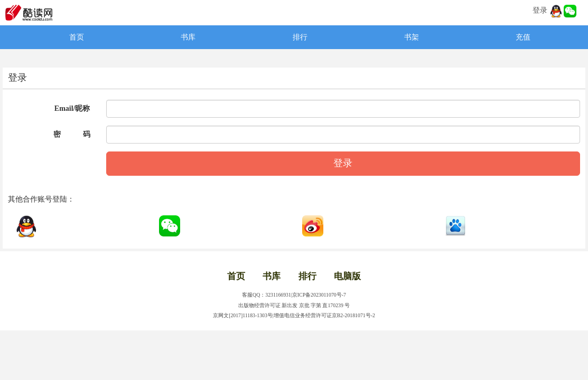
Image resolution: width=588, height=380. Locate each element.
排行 (300, 37)
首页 (77, 37)
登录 (540, 10)
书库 (188, 37)
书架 (412, 37)
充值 (523, 37)
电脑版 (347, 276)
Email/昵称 (72, 108)
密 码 (72, 134)
